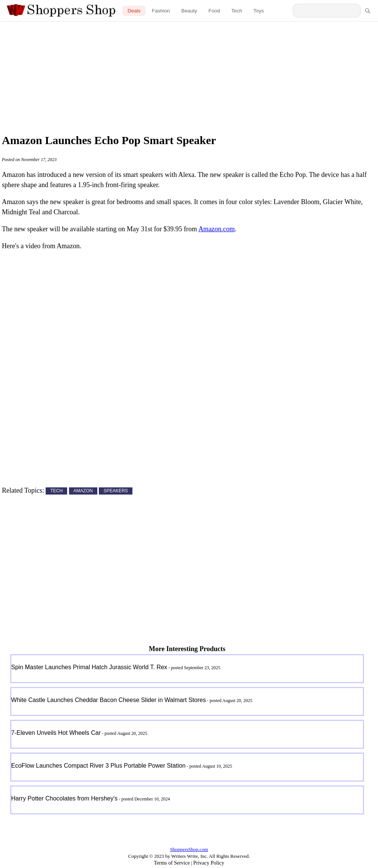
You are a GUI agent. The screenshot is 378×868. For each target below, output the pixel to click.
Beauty (189, 11)
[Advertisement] (189, 75)
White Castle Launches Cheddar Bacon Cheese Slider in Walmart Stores (109, 700)
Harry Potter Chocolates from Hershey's (65, 798)
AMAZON (83, 491)
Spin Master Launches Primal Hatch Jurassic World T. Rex (89, 667)
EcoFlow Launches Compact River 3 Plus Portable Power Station (98, 766)
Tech (237, 11)
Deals (134, 11)
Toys (259, 11)
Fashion (161, 11)
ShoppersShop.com (189, 849)
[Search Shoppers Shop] (327, 11)
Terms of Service (172, 863)
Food (214, 11)
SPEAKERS (116, 491)
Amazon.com (217, 229)
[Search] (367, 11)
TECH (56, 491)
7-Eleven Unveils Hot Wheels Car (56, 733)
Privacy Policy (209, 863)
